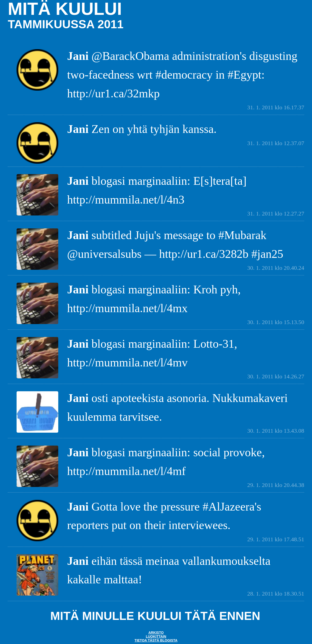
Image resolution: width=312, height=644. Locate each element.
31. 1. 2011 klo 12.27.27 (276, 214)
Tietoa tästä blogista (156, 640)
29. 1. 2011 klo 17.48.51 (276, 539)
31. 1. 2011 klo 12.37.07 (276, 143)
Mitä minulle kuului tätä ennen (155, 616)
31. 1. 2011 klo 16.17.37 (276, 107)
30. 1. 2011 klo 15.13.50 (276, 322)
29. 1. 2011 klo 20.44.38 (276, 485)
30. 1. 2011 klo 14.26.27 (276, 376)
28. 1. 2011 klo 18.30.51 (276, 594)
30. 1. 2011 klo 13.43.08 (276, 431)
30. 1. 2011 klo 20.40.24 (276, 268)
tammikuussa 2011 (66, 24)
